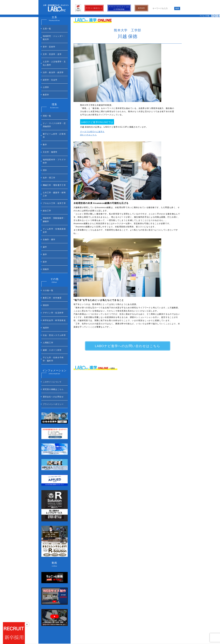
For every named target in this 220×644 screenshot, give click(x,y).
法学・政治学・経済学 (53, 63)
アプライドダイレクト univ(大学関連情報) (119, 8)
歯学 (45, 204)
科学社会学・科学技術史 (54, 263)
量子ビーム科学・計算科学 (54, 115)
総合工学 (47, 175)
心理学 (46, 74)
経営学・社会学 (50, 68)
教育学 (46, 80)
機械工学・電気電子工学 (54, 154)
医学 (45, 215)
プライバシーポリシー (53, 331)
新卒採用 (141, 8)
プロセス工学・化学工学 (54, 169)
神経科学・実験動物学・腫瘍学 (54, 182)
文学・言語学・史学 (52, 48)
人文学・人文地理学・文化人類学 (54, 55)
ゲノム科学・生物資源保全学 (54, 191)
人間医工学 (48, 280)
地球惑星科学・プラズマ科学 (54, 136)
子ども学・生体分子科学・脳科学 (53, 293)
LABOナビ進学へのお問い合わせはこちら (128, 346)
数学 (45, 123)
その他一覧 (48, 240)
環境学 (46, 252)
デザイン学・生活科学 (53, 258)
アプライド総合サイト (94, 8)
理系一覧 (47, 99)
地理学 (46, 269)
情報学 (46, 221)
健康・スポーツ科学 (52, 286)
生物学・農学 (49, 198)
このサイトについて (52, 314)
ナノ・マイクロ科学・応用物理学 (54, 106)
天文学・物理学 (50, 128)
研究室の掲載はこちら (53, 320)
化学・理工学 (49, 149)
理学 (45, 143)
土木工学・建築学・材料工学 (54, 162)
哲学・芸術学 (49, 42)
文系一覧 (47, 28)
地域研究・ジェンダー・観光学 (54, 35)
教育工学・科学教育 (52, 246)
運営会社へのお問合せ (53, 326)
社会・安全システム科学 (54, 275)
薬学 (45, 210)
